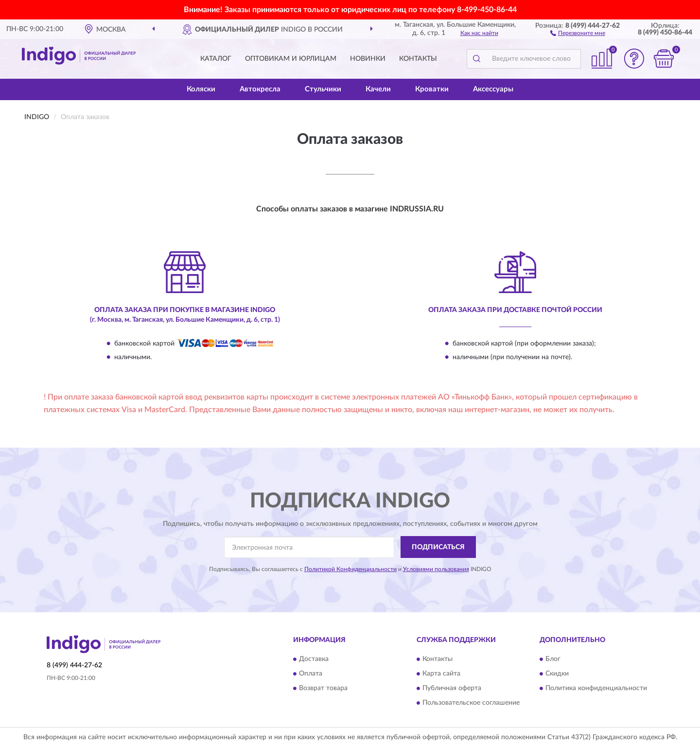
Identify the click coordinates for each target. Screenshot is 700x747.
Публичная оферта (452, 688)
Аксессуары (493, 89)
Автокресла (260, 89)
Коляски (201, 89)
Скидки (557, 674)
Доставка (314, 659)
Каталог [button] (216, 59)
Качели (378, 89)
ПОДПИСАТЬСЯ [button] (438, 547)
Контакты (418, 59)
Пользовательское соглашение (471, 703)
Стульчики (323, 89)
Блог (553, 659)
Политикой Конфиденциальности (350, 569)
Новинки (368, 59)
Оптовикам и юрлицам (291, 59)
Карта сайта (441, 674)
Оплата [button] (311, 674)
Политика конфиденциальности (596, 688)
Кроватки (432, 89)
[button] (578, 33)
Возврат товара (323, 688)
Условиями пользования (436, 569)
